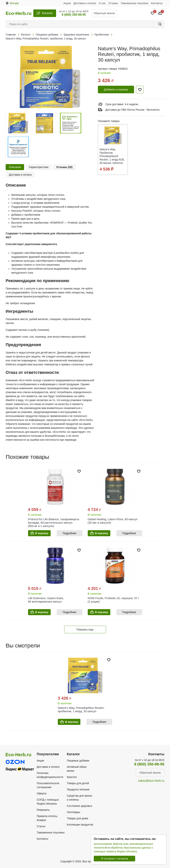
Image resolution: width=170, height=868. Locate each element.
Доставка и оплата (85, 3)
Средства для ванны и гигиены (79, 798)
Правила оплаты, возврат (47, 818)
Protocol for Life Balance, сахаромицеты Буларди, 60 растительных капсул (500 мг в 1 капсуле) (54, 523)
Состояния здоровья (79, 806)
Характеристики (39, 167)
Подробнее (70, 533)
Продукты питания (78, 789)
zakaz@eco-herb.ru (151, 781)
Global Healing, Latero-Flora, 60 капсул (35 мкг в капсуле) (113, 521)
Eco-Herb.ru (19, 13)
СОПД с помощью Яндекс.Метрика (48, 802)
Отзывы (113, 3)
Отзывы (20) (64, 167)
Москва (14, 3)
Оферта (42, 793)
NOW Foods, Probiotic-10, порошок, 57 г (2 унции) (114, 600)
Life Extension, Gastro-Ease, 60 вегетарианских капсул (46, 600)
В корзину (42, 533)
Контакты (157, 3)
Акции (67, 3)
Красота (72, 777)
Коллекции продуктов (80, 825)
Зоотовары (74, 812)
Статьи (41, 826)
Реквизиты (43, 810)
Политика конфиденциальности (50, 775)
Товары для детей (78, 783)
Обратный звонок (104, 13)
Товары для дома (77, 818)
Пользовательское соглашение (48, 785)
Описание (15, 167)
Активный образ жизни (77, 769)
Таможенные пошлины (135, 3)
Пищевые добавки (78, 761)
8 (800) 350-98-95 (74, 15)
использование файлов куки (111, 844)
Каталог (47, 13)
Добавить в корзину (116, 90)
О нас (102, 3)
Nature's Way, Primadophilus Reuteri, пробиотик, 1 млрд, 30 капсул (81, 709)
